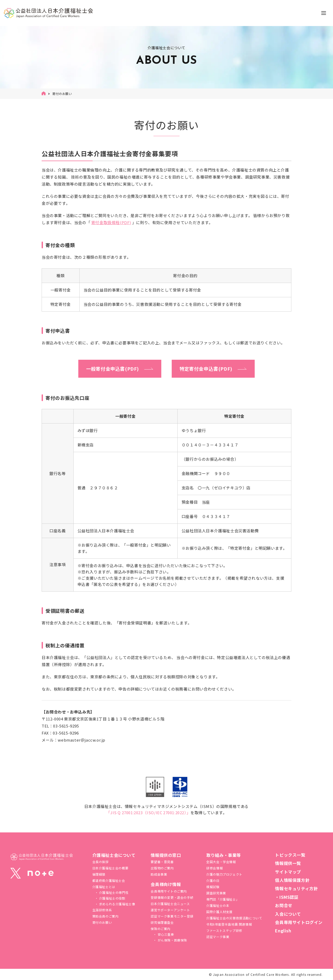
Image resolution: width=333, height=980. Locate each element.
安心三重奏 (165, 934)
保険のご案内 (161, 929)
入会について (288, 914)
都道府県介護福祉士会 (109, 880)
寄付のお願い (102, 922)
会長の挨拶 (101, 862)
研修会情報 (214, 868)
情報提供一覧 (288, 863)
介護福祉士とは (104, 887)
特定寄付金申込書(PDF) (206, 369)
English (283, 931)
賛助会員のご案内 (105, 916)
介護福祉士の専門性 (113, 892)
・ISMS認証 (287, 897)
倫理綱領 (99, 874)
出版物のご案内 (162, 868)
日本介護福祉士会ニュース (170, 904)
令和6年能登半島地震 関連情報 (229, 924)
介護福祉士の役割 (112, 898)
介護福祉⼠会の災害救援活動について (234, 918)
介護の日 (213, 880)
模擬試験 (213, 887)
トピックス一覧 (290, 855)
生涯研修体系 (102, 910)
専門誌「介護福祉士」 (223, 899)
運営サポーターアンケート (170, 910)
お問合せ (284, 905)
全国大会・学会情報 (221, 862)
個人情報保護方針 (292, 880)
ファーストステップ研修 (224, 930)
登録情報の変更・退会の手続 (172, 897)
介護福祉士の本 (218, 905)
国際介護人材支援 (219, 912)
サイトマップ (288, 872)
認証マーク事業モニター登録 (172, 916)
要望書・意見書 (162, 862)
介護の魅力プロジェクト (224, 874)
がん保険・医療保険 (172, 940)
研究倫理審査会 (162, 922)
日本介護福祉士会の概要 (110, 868)
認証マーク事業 (218, 937)
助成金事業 (159, 874)
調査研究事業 (216, 893)
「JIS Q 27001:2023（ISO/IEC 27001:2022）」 (148, 813)
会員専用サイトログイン (299, 922)
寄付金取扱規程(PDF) (111, 222)
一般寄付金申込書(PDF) (113, 369)
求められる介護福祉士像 (117, 904)
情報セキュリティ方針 (296, 888)
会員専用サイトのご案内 (169, 891)
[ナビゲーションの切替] (324, 13)
